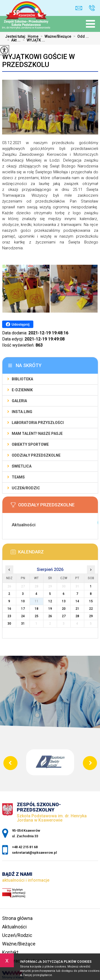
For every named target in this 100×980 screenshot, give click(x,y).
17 (23, 609)
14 (77, 601)
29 (91, 616)
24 (23, 616)
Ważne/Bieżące (55, 36)
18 (37, 609)
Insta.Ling (22, 412)
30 (9, 624)
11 (37, 601)
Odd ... (80, 36)
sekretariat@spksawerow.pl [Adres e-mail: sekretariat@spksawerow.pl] (34, 853)
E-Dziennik (22, 390)
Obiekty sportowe (30, 444)
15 (91, 601)
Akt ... (13, 40)
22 (91, 609)
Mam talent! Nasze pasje (37, 434)
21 (77, 609)
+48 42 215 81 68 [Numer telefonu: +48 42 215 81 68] (25, 847)
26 (50, 616)
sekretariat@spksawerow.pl (79, 8)
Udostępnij (18, 324)
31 (23, 624)
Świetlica (22, 466)
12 (50, 601)
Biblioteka (22, 379)
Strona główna (17, 918)
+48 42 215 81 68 (92, 8)
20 (64, 609)
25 (37, 616)
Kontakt (10, 952)
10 (23, 601)
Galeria (19, 401)
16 (9, 609)
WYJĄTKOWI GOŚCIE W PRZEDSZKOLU (39, 61)
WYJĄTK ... (33, 40)
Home (33, 36)
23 (9, 616)
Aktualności (14, 927)
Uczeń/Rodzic (26, 488)
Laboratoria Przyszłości (38, 423)
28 (77, 616)
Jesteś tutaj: (16, 36)
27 (64, 616)
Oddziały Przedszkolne (36, 455)
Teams (18, 477)
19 (50, 609)
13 (64, 601)
